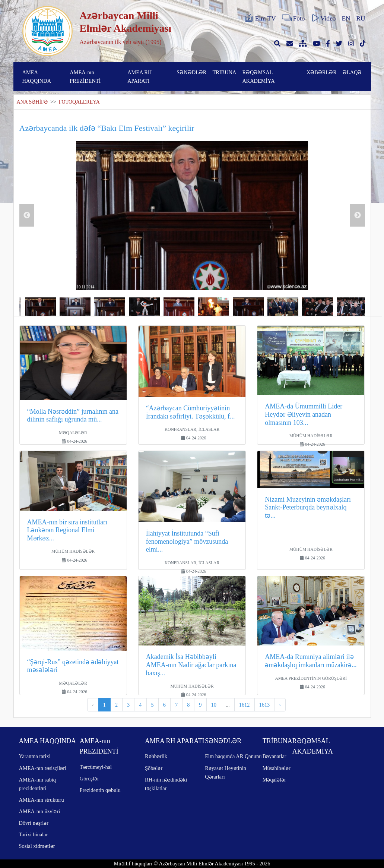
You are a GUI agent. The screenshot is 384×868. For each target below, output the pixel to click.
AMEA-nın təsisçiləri (43, 768)
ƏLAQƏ (352, 72)
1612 (245, 705)
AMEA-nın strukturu (42, 800)
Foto (293, 18)
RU (361, 18)
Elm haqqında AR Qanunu (233, 756)
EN (346, 18)
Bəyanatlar (274, 756)
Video (323, 18)
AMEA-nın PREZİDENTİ (85, 77)
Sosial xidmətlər (37, 846)
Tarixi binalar (34, 834)
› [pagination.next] (280, 705)
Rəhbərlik (156, 756)
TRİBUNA (224, 72)
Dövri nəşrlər (34, 823)
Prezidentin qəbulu (100, 790)
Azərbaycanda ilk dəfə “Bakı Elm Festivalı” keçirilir (107, 128)
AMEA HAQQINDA (37, 77)
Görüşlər (89, 779)
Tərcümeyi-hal (96, 767)
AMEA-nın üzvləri (40, 811)
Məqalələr (274, 780)
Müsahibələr (277, 768)
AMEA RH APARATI (139, 77)
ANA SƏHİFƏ (32, 102)
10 (214, 705)
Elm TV (260, 18)
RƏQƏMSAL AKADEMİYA (258, 77)
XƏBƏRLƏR (322, 72)
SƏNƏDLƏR (191, 72)
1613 (265, 705)
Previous (27, 215)
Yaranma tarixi (35, 756)
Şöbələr (154, 768)
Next (358, 215)
